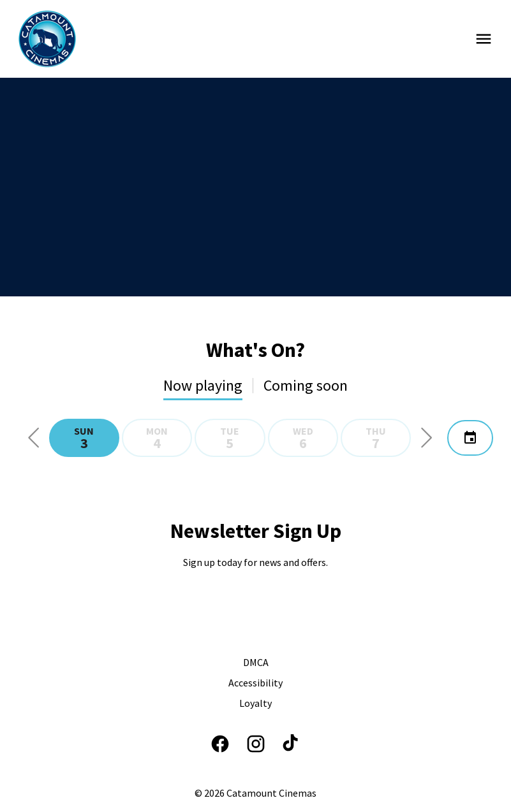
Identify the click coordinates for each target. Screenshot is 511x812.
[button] (34, 438)
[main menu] (484, 39)
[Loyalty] (255, 703)
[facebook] (220, 744)
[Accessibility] (255, 683)
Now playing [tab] (203, 385)
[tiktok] (292, 744)
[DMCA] (256, 662)
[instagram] (256, 744)
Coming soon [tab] (306, 385)
